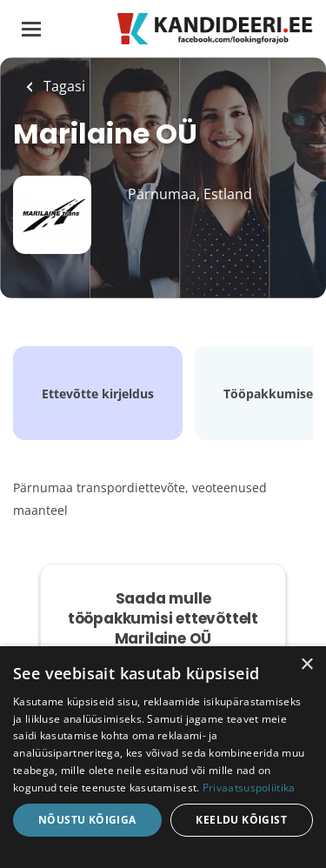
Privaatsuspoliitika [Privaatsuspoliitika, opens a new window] (249, 788)
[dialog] (163, 757)
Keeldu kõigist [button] (241, 820)
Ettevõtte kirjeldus (98, 394)
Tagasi (63, 86)
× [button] (306, 665)
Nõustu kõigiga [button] (87, 820)
